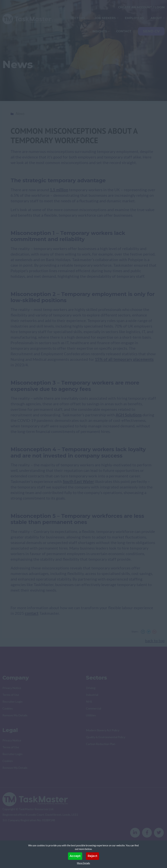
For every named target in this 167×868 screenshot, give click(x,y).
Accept (75, 856)
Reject (92, 856)
